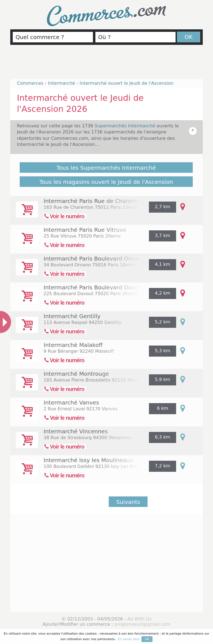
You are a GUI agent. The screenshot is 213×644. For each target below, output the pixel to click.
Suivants (128, 502)
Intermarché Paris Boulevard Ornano (94, 259)
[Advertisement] (106, 64)
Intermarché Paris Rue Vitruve (85, 230)
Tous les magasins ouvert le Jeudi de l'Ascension (106, 182)
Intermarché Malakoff (73, 345)
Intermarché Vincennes (76, 431)
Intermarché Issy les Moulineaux (88, 460)
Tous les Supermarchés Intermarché (106, 168)
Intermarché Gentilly (72, 316)
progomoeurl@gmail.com (142, 624)
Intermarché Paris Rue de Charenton (94, 201)
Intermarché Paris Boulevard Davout (94, 287)
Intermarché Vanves (71, 403)
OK (189, 37)
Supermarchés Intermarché (125, 126)
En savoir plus (129, 639)
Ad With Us (139, 619)
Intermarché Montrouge (76, 374)
